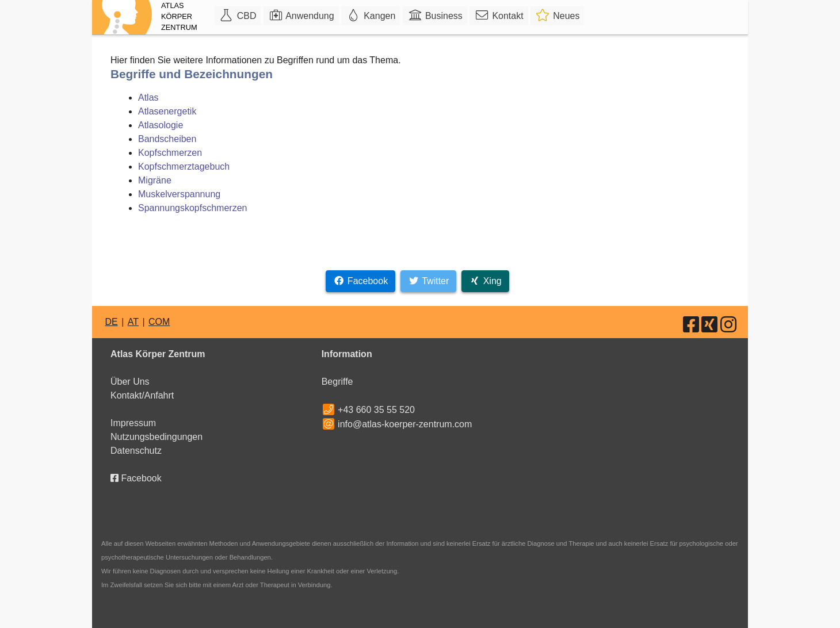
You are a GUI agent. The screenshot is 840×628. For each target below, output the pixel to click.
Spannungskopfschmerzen (192, 208)
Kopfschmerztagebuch (184, 166)
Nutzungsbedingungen (156, 437)
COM (159, 322)
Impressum (133, 423)
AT (133, 322)
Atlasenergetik (167, 111)
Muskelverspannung (179, 194)
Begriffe (337, 382)
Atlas (148, 97)
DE (111, 322)
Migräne (155, 180)
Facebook (136, 478)
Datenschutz (136, 451)
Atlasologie (161, 125)
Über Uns (130, 382)
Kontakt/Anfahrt (142, 395)
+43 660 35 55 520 (376, 410)
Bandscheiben (167, 139)
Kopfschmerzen (170, 153)
